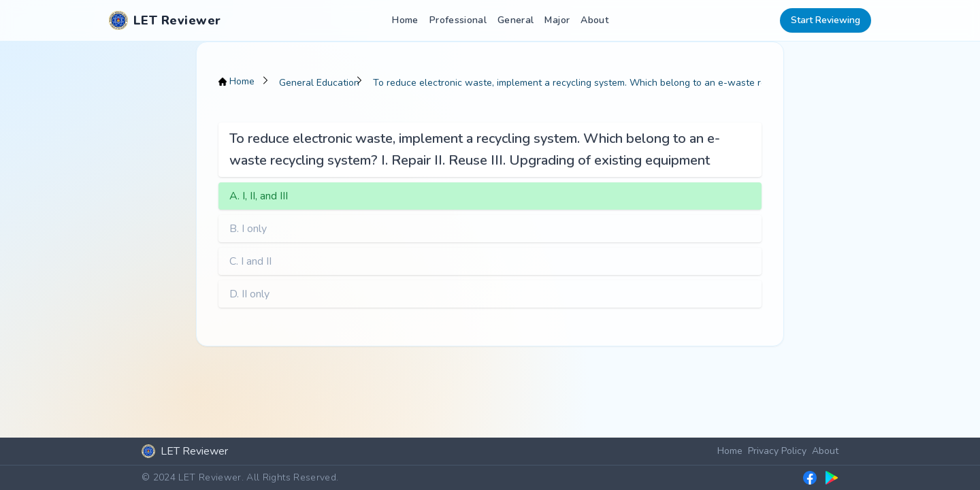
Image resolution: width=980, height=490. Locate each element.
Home (405, 20)
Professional (458, 20)
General (516, 20)
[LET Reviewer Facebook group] (810, 478)
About (594, 20)
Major (557, 20)
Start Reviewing (826, 20)
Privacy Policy (777, 451)
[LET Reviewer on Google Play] (832, 478)
